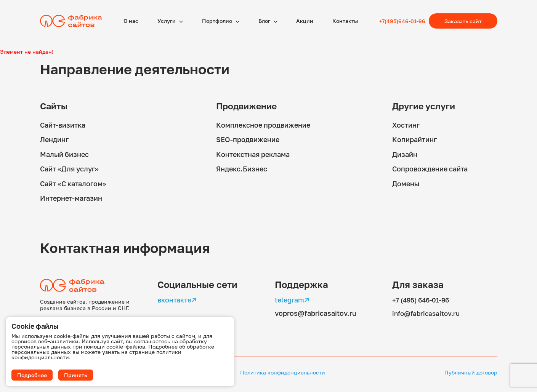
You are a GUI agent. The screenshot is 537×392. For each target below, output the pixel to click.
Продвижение (248, 106)
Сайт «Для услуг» (69, 168)
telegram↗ (292, 298)
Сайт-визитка (63, 125)
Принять (76, 375)
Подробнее (32, 375)
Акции (305, 21)
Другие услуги (426, 106)
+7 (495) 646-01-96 (423, 298)
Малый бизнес (64, 154)
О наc (131, 21)
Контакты (345, 21)
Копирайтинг (414, 139)
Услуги (167, 21)
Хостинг (406, 125)
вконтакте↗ (177, 298)
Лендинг (54, 139)
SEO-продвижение (248, 139)
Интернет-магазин (71, 197)
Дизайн (405, 154)
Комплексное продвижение (263, 125)
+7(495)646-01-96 (402, 21)
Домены (406, 182)
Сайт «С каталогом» (73, 182)
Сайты (55, 106)
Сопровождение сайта (430, 168)
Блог (264, 21)
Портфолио (217, 21)
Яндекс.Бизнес (242, 168)
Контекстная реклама (253, 154)
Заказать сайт (463, 21)
